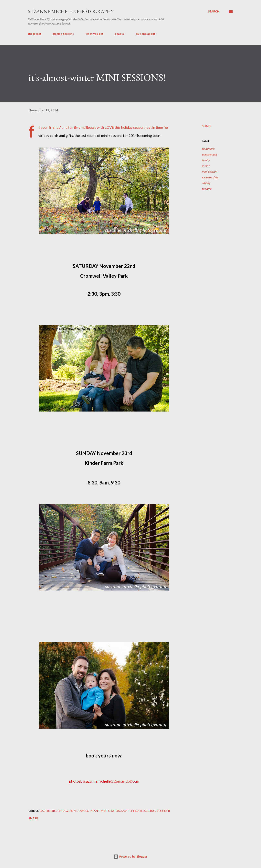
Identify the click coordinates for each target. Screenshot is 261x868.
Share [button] (207, 126)
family (206, 160)
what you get (95, 34)
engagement (209, 154)
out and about (146, 34)
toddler (207, 189)
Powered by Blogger (130, 856)
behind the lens (64, 34)
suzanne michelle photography (71, 11)
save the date (210, 177)
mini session (210, 172)
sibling (206, 183)
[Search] (214, 11)
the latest (35, 34)
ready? (120, 34)
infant (206, 166)
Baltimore (208, 149)
